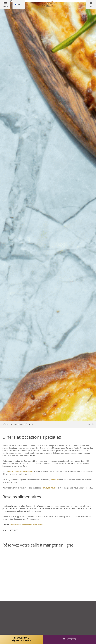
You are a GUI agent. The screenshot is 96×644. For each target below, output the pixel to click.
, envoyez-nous (48, 488)
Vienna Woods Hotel (48, 4)
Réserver (71, 639)
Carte (91, 4)
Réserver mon (22, 639)
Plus (91, 424)
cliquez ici (54, 480)
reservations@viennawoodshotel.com (27, 525)
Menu (5, 7)
